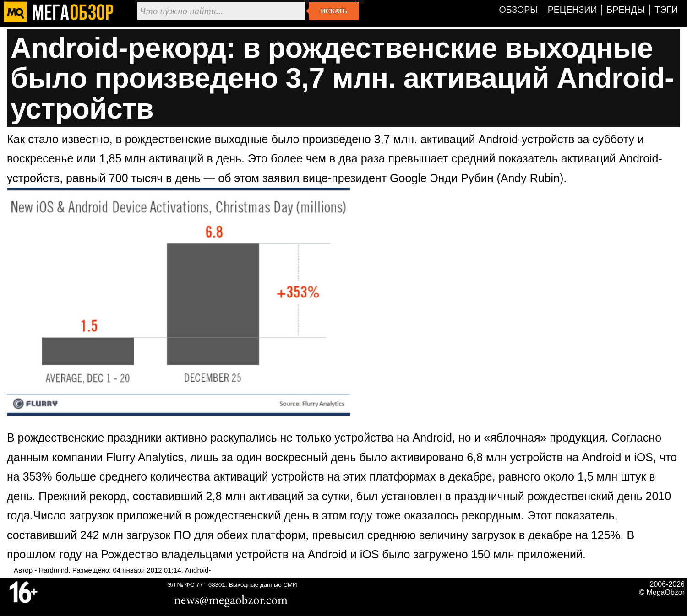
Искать (334, 11)
